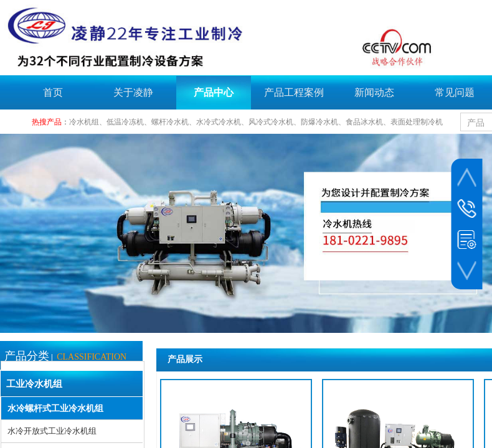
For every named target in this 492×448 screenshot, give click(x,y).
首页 (53, 92)
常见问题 (455, 92)
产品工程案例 (294, 92)
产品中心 (214, 92)
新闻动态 (374, 92)
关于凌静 (133, 92)
